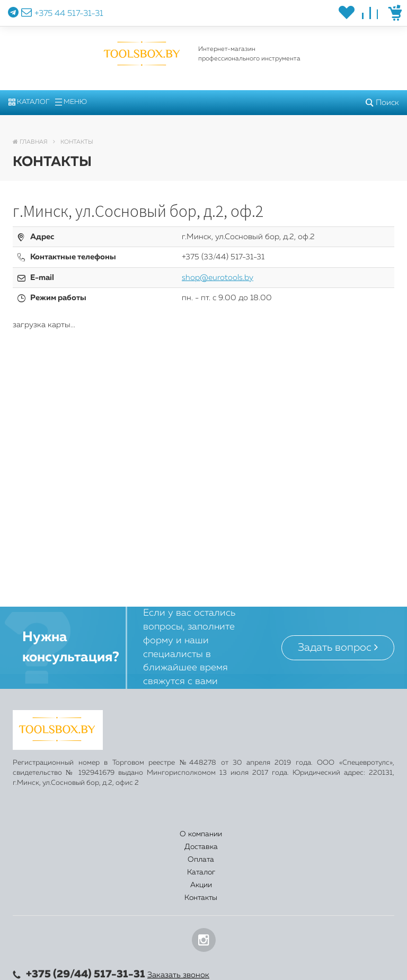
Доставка (112, 834)
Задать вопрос (338, 647)
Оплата (176, 834)
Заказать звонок (178, 911)
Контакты (358, 834)
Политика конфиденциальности (74, 969)
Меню (71, 102)
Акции (297, 834)
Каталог (29, 102)
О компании (44, 834)
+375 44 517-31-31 (69, 14)
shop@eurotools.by (218, 278)
